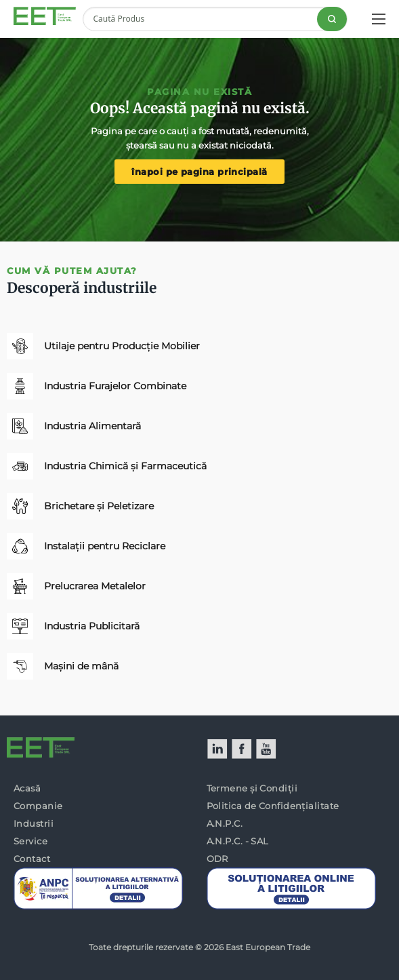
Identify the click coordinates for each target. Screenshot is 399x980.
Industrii (34, 823)
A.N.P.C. (225, 823)
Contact (32, 859)
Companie (38, 806)
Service (30, 841)
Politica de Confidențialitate (273, 806)
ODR (217, 859)
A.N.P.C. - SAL (238, 841)
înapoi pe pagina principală (199, 172)
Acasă (27, 788)
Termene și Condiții (252, 788)
